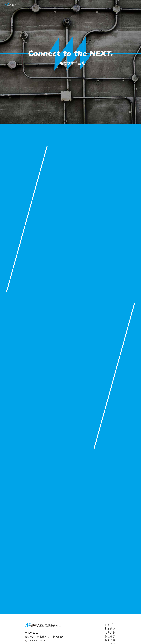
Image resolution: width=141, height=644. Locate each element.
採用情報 (110, 640)
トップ (109, 624)
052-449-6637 (37, 641)
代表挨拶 (110, 632)
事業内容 (110, 628)
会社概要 (110, 636)
